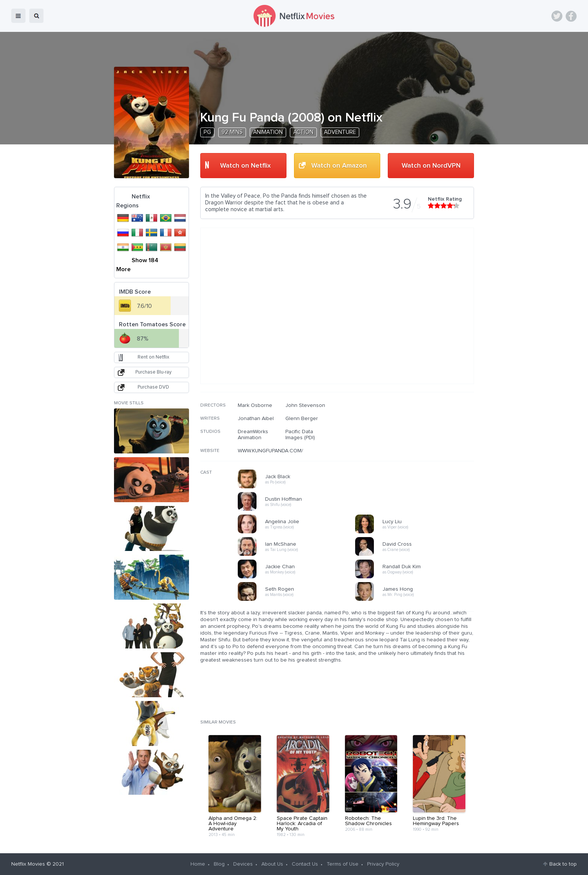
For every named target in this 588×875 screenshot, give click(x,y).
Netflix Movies (28, 864)
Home (198, 864)
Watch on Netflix (245, 166)
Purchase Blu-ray (153, 372)
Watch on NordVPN (431, 166)
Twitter (557, 16)
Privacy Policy (383, 864)
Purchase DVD (153, 387)
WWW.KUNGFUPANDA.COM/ (270, 451)
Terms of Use (343, 864)
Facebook (571, 16)
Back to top (563, 864)
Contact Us (305, 864)
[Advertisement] (418, 450)
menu (18, 16)
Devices (243, 864)
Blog (219, 864)
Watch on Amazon (339, 166)
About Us (272, 864)
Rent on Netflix (153, 357)
